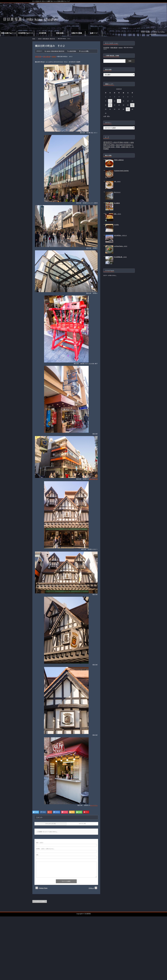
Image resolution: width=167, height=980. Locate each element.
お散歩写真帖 (73, 51)
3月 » (108, 116)
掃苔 (125, 145)
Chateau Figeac (43, 888)
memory (40, 39)
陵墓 (127, 147)
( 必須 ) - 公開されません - (45, 849)
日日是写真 (87, 914)
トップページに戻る (40, 901)
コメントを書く (85, 51)
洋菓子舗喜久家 (93, 479)
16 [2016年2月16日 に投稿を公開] (110, 105)
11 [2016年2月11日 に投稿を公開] (119, 101)
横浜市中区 (52, 39)
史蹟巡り (127, 143)
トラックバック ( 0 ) (50, 824)
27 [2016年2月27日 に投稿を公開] (128, 109)
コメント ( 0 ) (82, 824)
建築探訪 (129, 145)
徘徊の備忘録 (46, 39)
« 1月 (105, 116)
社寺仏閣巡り (111, 145)
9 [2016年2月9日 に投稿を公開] (110, 101)
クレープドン (94, 805)
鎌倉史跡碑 (119, 145)
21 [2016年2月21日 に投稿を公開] (132, 105)
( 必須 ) (40, 843)
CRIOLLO (91, 888)
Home (34, 39)
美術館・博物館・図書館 (118, 147)
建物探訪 (108, 142)
